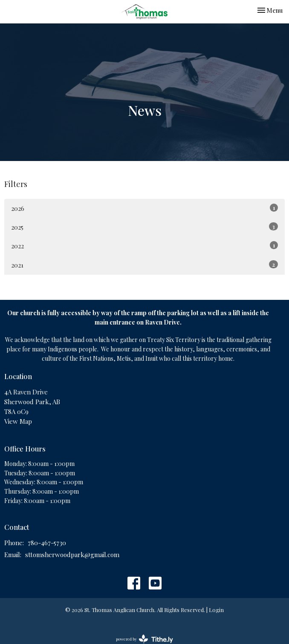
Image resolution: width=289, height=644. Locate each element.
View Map (18, 421)
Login (216, 610)
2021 (144, 265)
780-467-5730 (47, 543)
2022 (144, 246)
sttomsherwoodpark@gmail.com (72, 555)
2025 (144, 227)
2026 (144, 208)
